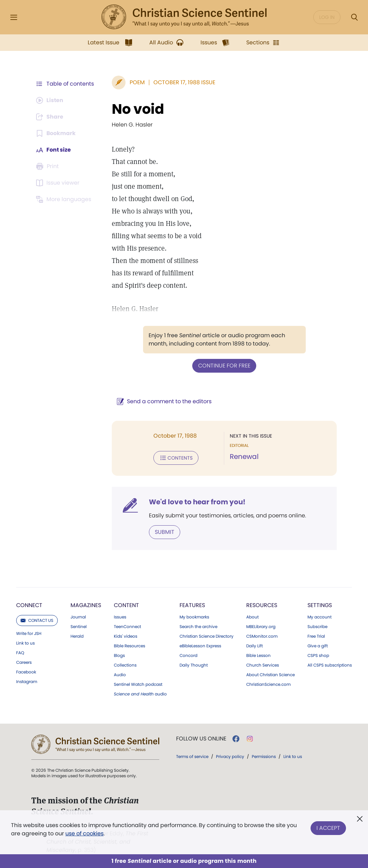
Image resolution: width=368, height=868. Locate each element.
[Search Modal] (354, 17)
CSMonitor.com (262, 636)
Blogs (119, 656)
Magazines (86, 605)
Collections (125, 665)
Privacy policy (230, 756)
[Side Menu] (14, 17)
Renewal (244, 457)
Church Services (263, 665)
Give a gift (318, 646)
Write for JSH (29, 634)
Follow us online (201, 739)
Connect (29, 605)
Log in (327, 17)
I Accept (328, 828)
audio (140, 694)
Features (192, 605)
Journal (78, 617)
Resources (262, 605)
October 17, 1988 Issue (184, 82)
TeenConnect (127, 627)
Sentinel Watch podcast (138, 684)
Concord (188, 656)
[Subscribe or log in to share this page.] (50, 117)
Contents (176, 458)
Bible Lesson (258, 656)
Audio (120, 675)
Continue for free (224, 366)
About (252, 617)
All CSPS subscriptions (330, 665)
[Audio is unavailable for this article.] (50, 100)
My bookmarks (194, 617)
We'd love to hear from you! (197, 502)
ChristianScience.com (268, 684)
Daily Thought (194, 665)
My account (320, 617)
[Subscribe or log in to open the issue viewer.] (59, 183)
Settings (320, 605)
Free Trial (316, 636)
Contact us (37, 620)
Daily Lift (255, 646)
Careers (24, 662)
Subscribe (317, 627)
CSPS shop (318, 656)
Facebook (26, 672)
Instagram (27, 682)
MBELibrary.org (261, 627)
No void (138, 109)
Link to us (25, 643)
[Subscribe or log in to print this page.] (48, 166)
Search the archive (198, 627)
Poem (137, 82)
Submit (165, 532)
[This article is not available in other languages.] (65, 199)
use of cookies (84, 833)
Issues (120, 617)
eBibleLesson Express (200, 646)
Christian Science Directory (207, 636)
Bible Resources (129, 646)
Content (126, 605)
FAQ (20, 653)
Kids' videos (126, 636)
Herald (77, 636)
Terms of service (192, 756)
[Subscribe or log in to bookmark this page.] (56, 133)
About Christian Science (270, 675)
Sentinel (79, 627)
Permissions (264, 756)
